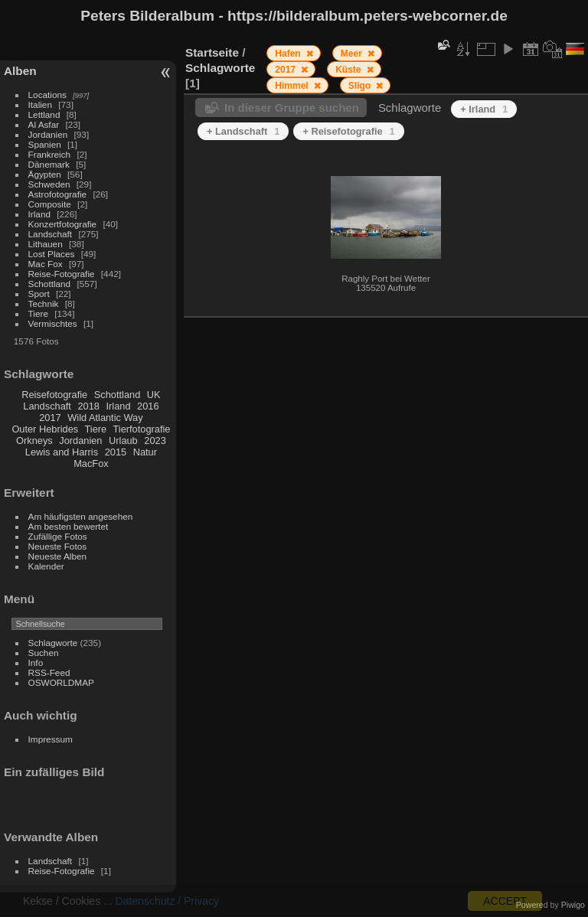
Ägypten (45, 174)
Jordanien (48, 134)
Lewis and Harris (62, 452)
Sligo (361, 86)
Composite (50, 204)
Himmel (293, 86)
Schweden (49, 184)
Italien (40, 104)
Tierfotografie (142, 429)
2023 (155, 441)
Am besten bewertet (69, 526)
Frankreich (50, 154)
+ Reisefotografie (348, 131)
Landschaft (51, 234)
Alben (20, 71)
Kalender (46, 566)
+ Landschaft (243, 131)
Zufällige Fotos (58, 536)
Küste (350, 70)
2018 (88, 406)
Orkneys (34, 441)
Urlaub (123, 441)
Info (36, 662)
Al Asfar (44, 124)
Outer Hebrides (45, 429)
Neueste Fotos (58, 546)
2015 (116, 452)
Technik (44, 303)
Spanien (45, 144)
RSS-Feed (49, 672)
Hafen (289, 54)
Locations (47, 95)
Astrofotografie (58, 194)
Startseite (212, 52)
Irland (39, 214)
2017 (50, 418)
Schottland (50, 284)
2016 (148, 406)
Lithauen (46, 244)
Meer (353, 54)
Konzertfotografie (63, 224)
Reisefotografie (54, 395)
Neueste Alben (58, 556)
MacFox (91, 463)
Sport (39, 294)
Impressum (51, 739)
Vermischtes (53, 323)
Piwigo (573, 905)
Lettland (44, 114)
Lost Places (52, 254)
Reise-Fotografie (62, 274)
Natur (145, 452)
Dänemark (49, 164)
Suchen (44, 653)
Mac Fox (46, 264)
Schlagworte (53, 643)
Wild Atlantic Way (105, 418)
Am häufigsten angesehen (81, 516)
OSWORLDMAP (61, 682)
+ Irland (484, 109)
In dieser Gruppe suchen (292, 108)
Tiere (38, 313)
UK (154, 395)
